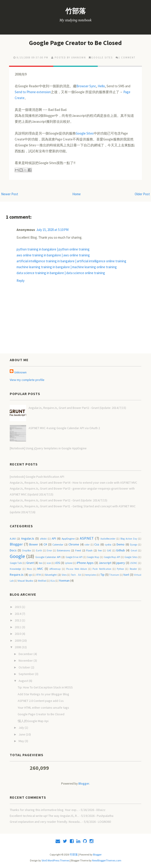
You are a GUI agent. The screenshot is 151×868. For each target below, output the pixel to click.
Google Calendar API (48, 557)
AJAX (13, 539)
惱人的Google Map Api (33, 721)
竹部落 (75, 11)
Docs (13, 550)
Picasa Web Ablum (77, 569)
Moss (29, 569)
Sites (64, 575)
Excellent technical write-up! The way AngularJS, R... (44, 816)
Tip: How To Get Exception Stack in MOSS (45, 687)
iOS (58, 563)
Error (49, 550)
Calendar (58, 544)
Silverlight (51, 575)
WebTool (42, 581)
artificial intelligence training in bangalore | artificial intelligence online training (71, 261)
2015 (18, 607)
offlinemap (55, 569)
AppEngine (68, 539)
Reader (133, 569)
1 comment (127, 58)
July (22, 728)
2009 (18, 640)
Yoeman (64, 580)
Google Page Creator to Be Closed (75, 43)
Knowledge (15, 569)
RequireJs (17, 575)
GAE (109, 550)
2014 (18, 614)
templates (91, 575)
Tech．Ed (76, 575)
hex (41, 563)
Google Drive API (74, 557)
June (22, 734)
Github (121, 550)
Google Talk (16, 563)
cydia (108, 544)
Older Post (142, 194)
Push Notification (102, 569)
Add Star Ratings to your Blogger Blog (43, 694)
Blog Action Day (129, 539)
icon (49, 563)
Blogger (16, 544)
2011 (18, 627)
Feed (78, 550)
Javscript (105, 563)
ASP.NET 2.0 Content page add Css (41, 701)
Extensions (63, 550)
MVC (40, 569)
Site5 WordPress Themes (55, 860)
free (100, 550)
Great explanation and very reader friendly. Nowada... (46, 822)
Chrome (74, 544)
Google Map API (112, 557)
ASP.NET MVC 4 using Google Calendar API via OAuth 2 (64, 428)
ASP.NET (87, 538)
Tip (102, 575)
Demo (121, 544)
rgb (30, 575)
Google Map (93, 557)
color (87, 545)
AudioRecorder (108, 539)
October (25, 667)
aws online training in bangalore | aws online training (53, 255)
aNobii (43, 539)
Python (120, 569)
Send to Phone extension (33, 92)
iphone (69, 563)
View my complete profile (27, 380)
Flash (89, 550)
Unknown (20, 372)
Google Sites (102, 58)
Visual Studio (26, 581)
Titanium (114, 575)
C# (45, 544)
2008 (18, 647)
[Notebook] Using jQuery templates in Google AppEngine (48, 448)
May (22, 741)
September (27, 674)
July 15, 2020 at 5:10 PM (52, 230)
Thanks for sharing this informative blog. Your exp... (44, 810)
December (26, 654)
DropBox (27, 550)
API (54, 538)
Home (77, 194)
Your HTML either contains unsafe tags (43, 708)
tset (126, 575)
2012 (18, 620)
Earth (39, 550)
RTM (39, 575)
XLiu (53, 581)
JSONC (134, 563)
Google (17, 556)
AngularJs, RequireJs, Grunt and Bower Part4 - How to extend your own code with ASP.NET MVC (73, 483)
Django (134, 545)
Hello (101, 86)
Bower (34, 544)
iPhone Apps (85, 563)
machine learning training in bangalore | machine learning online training (67, 267)
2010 (18, 634)
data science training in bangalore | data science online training (61, 273)
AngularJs (28, 538)
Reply (21, 281)
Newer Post (10, 194)
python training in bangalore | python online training (53, 249)
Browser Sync (86, 86)
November (26, 660)
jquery (121, 563)
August (24, 681)
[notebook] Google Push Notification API (37, 477)
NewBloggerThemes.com (107, 860)
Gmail (134, 550)
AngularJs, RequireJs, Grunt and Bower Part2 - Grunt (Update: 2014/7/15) (77, 408)
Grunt (30, 563)
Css (97, 544)
